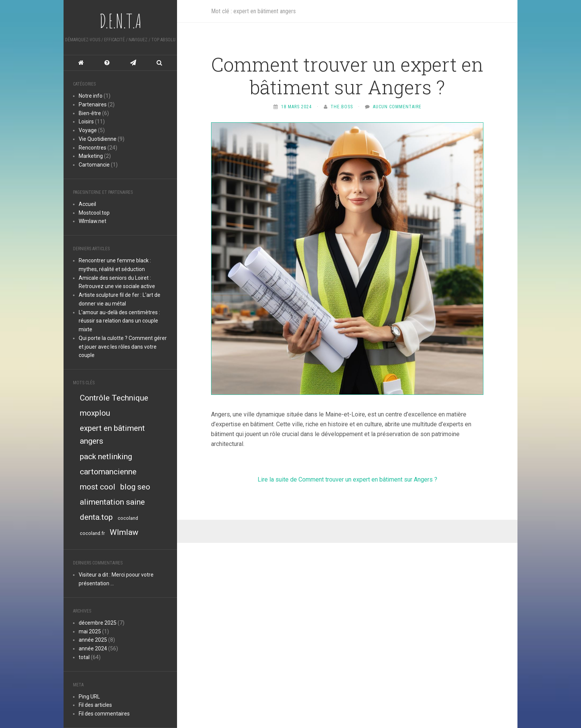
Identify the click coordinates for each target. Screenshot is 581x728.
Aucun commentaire (397, 107)
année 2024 (93, 648)
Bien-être (90, 113)
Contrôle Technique (114, 398)
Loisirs (86, 122)
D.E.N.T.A (120, 21)
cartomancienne (108, 472)
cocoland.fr (92, 533)
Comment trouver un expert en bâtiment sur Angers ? (347, 76)
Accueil (87, 204)
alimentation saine (112, 502)
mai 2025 (90, 631)
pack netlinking (106, 457)
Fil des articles (95, 705)
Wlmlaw (124, 532)
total (85, 657)
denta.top (96, 517)
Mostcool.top (94, 213)
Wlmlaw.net (92, 221)
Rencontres (92, 148)
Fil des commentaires (104, 714)
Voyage (88, 130)
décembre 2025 (98, 623)
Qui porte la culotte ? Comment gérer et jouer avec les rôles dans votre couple (123, 347)
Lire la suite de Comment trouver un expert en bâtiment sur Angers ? (347, 479)
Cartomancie (95, 165)
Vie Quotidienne (98, 139)
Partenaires (93, 104)
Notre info (91, 96)
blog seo (135, 487)
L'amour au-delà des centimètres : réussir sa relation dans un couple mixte (119, 321)
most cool (98, 487)
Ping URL (89, 697)
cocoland (128, 518)
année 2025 (93, 640)
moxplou (95, 413)
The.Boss (342, 107)
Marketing (91, 156)
